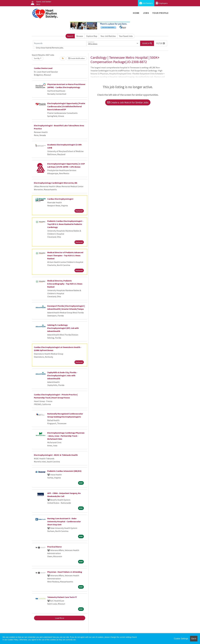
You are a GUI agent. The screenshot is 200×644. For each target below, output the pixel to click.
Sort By (37, 58)
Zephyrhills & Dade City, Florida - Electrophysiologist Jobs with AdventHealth (62, 375)
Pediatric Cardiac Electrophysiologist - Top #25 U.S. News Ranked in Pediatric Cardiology (65, 224)
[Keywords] (60, 43)
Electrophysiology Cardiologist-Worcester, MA (56, 183)
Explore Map (92, 36)
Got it (194, 639)
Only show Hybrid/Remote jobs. (50, 48)
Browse (80, 36)
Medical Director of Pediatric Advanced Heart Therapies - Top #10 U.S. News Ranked (65, 255)
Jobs (146, 13)
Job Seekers (146, 3)
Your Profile (161, 13)
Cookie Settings (181, 639)
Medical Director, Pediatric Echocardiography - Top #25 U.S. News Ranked (65, 284)
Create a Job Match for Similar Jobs (128, 102)
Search (70, 36)
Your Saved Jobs (126, 36)
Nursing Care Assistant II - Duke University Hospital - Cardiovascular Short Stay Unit (64, 521)
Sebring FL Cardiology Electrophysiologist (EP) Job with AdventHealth (63, 328)
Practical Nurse (54, 547)
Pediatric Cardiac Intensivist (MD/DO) (64, 471)
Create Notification (77, 58)
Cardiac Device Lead (43, 68)
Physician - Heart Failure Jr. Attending (65, 572)
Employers (162, 3)
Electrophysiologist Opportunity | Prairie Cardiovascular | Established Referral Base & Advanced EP (66, 106)
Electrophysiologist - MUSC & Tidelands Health (56, 455)
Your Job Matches (108, 36)
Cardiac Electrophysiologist (60, 199)
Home (136, 13)
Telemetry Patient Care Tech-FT (62, 597)
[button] (161, 43)
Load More (60, 618)
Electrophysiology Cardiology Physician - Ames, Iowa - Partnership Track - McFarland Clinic (66, 436)
